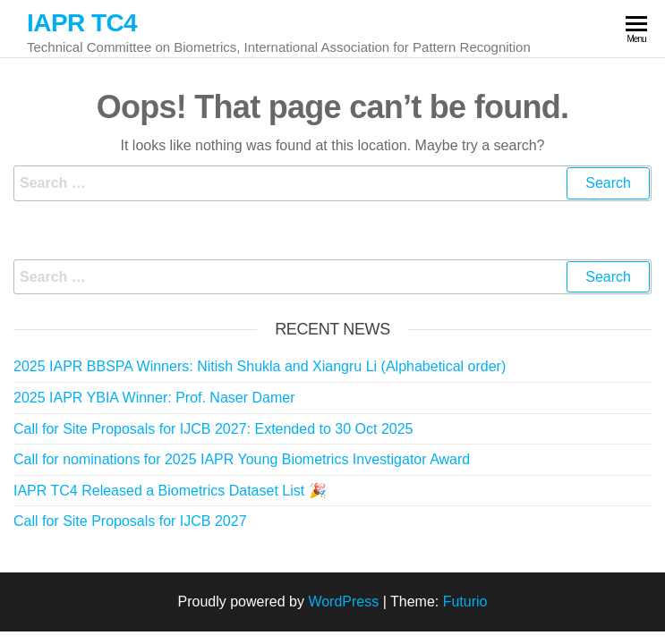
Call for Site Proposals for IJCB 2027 (130, 521)
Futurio (465, 602)
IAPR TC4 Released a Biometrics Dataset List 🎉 (170, 491)
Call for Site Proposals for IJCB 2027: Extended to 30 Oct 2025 (213, 429)
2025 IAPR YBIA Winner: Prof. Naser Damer (154, 398)
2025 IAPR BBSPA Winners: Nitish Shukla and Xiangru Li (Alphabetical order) (260, 366)
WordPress (343, 602)
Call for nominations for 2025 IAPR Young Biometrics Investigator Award (242, 459)
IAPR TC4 (82, 23)
